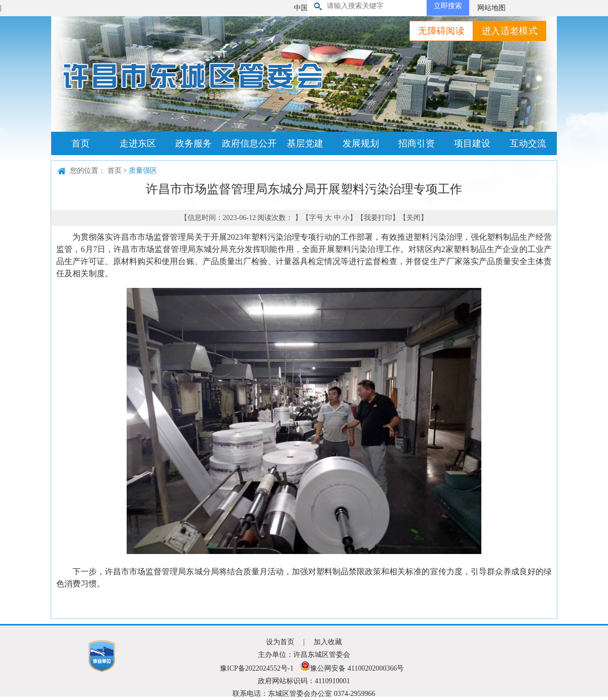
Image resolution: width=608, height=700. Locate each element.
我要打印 (378, 218)
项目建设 (472, 143)
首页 (81, 143)
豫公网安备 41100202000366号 (352, 668)
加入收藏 (328, 642)
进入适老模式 (510, 31)
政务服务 (194, 143)
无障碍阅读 (441, 31)
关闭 (413, 218)
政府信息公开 (249, 143)
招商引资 (416, 143)
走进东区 (138, 143)
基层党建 (305, 143)
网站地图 (491, 8)
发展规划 (361, 143)
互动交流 (528, 143)
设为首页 (280, 642)
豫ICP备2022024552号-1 (257, 668)
